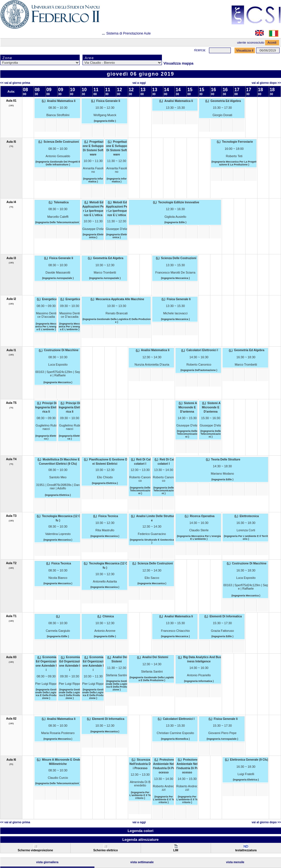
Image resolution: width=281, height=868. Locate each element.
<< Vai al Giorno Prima (15, 83)
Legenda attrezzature (140, 840)
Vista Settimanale (142, 862)
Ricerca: (200, 50)
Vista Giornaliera (47, 862)
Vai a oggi (139, 83)
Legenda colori (140, 831)
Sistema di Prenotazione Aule (129, 33)
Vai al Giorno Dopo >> (266, 83)
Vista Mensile (235, 862)
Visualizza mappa (179, 63)
